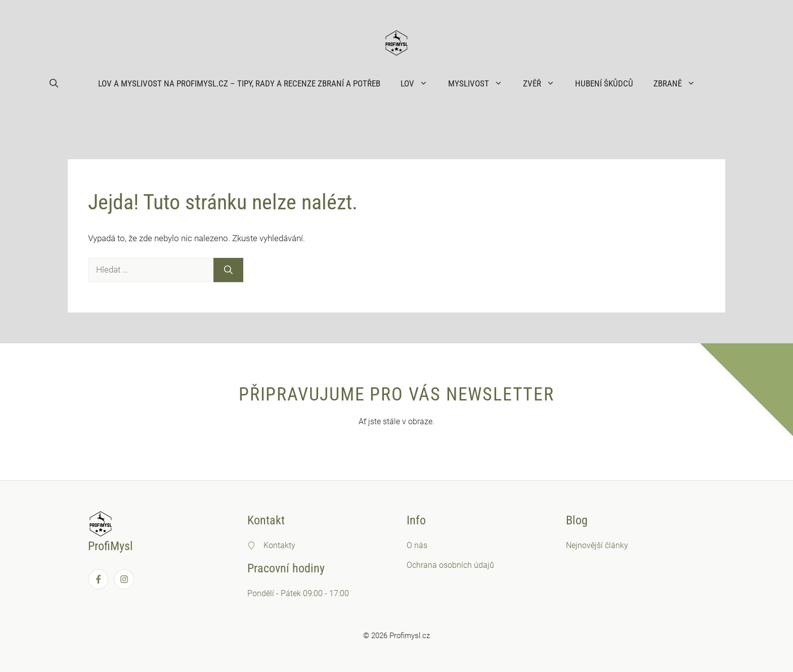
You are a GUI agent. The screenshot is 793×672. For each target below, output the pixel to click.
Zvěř (544, 83)
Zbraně (679, 83)
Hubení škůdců (604, 83)
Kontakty (279, 545)
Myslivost (480, 83)
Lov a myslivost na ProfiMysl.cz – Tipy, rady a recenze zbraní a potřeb (239, 83)
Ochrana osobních (440, 565)
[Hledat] (228, 270)
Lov (419, 83)
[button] (54, 83)
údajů (484, 565)
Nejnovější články (597, 545)
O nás (417, 545)
